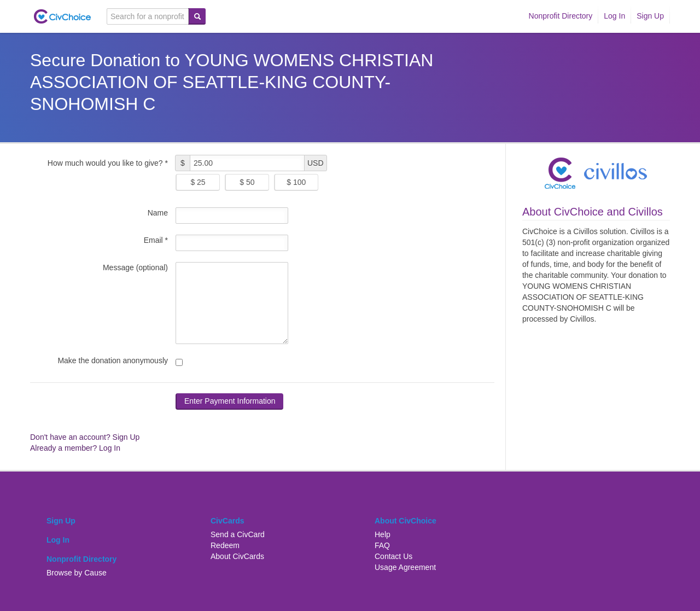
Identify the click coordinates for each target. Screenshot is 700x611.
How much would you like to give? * (108, 163)
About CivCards (237, 556)
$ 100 (296, 182)
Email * (156, 240)
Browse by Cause (77, 573)
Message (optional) (135, 267)
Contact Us (393, 556)
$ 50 (247, 182)
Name (158, 213)
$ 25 (198, 182)
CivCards (227, 521)
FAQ (382, 545)
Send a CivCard (238, 534)
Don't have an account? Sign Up (85, 437)
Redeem (225, 545)
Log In (614, 16)
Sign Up (650, 16)
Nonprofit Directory (561, 16)
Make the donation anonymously (113, 360)
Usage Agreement (405, 567)
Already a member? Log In (75, 448)
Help (383, 534)
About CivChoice (406, 521)
